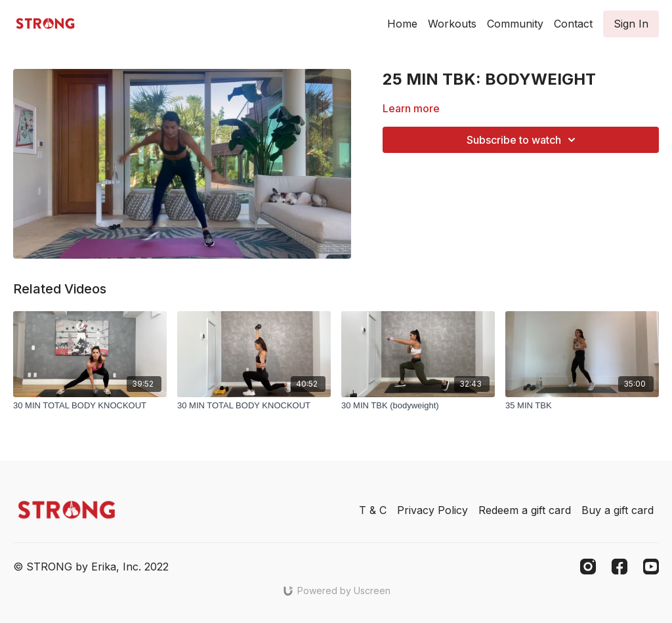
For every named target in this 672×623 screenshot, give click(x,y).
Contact (573, 24)
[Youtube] (651, 567)
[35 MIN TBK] (582, 406)
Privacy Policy (432, 510)
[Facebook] (619, 567)
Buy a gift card (618, 510)
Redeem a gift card (525, 510)
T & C (373, 510)
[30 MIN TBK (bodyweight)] (418, 406)
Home (402, 24)
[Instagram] (588, 567)
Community (515, 24)
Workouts (452, 24)
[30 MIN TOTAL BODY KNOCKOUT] (90, 406)
